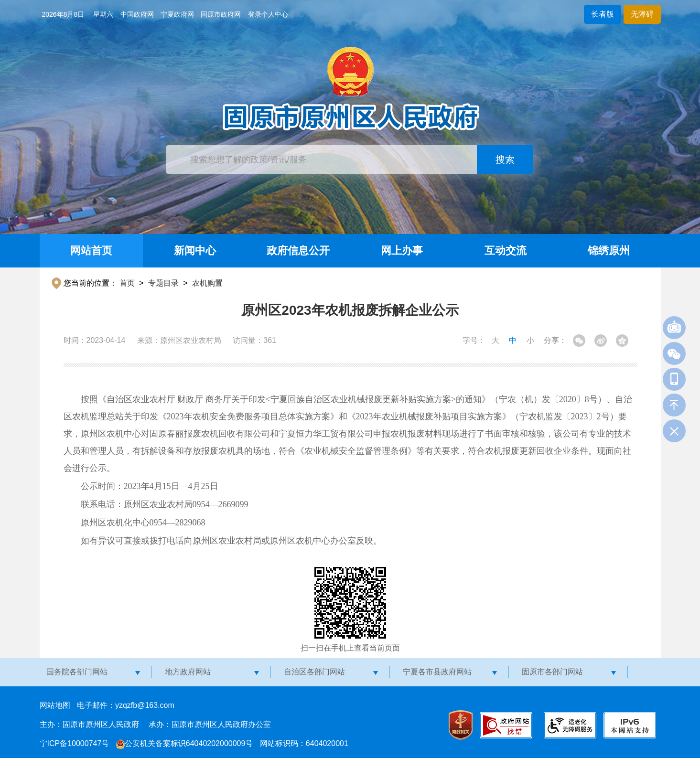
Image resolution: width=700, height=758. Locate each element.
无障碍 (642, 14)
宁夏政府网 (177, 14)
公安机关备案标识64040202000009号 (185, 743)
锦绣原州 (609, 251)
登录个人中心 (268, 14)
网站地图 (55, 705)
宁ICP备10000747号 (75, 743)
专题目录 (163, 283)
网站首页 (91, 251)
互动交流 (506, 251)
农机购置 (207, 283)
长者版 (603, 14)
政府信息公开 (298, 251)
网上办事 (402, 251)
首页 (127, 283)
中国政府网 (137, 14)
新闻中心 (195, 251)
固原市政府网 (221, 14)
